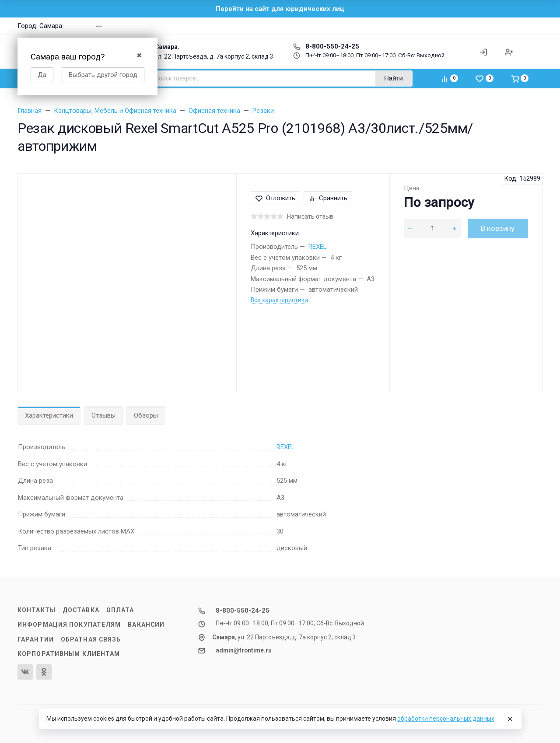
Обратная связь (91, 639)
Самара (51, 26)
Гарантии (36, 639)
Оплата (120, 610)
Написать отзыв (310, 216)
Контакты (37, 610)
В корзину (498, 228)
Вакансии (146, 624)
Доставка (81, 610)
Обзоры (146, 415)
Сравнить (328, 198)
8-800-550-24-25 (326, 46)
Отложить (275, 198)
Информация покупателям (69, 624)
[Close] (510, 719)
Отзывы (103, 415)
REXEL (318, 247)
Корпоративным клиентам (69, 654)
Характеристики (49, 415)
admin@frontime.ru (244, 650)
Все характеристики (279, 300)
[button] (461, 26)
